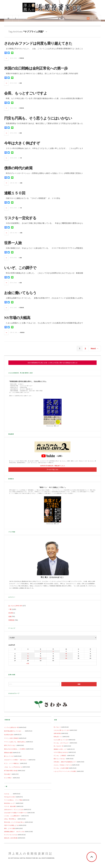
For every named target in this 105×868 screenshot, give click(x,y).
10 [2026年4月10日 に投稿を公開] (66, 654)
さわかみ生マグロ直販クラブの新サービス (16, 813)
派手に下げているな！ (10, 745)
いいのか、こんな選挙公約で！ (13, 816)
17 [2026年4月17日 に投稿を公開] (66, 656)
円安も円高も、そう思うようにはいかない (38, 118)
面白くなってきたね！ (60, 759)
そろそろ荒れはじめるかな (61, 752)
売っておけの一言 (58, 746)
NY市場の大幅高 (17, 318)
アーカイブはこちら (52, 470)
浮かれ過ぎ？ (8, 774)
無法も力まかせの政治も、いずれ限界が (15, 749)
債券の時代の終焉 (18, 168)
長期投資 (22, 58)
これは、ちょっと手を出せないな (13, 767)
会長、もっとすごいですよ (26, 93)
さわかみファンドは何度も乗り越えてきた (38, 43)
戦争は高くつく (58, 737)
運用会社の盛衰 (8, 753)
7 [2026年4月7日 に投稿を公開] (28, 654)
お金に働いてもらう (20, 293)
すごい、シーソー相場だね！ (12, 763)
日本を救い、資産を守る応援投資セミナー (65, 762)
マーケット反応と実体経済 (11, 738)
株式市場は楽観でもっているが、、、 (14, 731)
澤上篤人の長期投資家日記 (30, 854)
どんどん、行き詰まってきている (63, 765)
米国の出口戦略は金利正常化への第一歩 (36, 68)
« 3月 (28, 663)
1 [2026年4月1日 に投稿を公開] (41, 651)
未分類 (11, 613)
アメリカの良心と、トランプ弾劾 (13, 800)
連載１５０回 (15, 193)
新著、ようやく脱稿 (10, 828)
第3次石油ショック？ (10, 803)
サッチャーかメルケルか (11, 835)
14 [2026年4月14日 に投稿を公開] (28, 656)
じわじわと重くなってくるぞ (61, 730)
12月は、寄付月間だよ (11, 819)
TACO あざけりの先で (10, 797)
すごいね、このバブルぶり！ (61, 743)
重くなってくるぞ (9, 756)
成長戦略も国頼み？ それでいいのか (14, 832)
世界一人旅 (13, 243)
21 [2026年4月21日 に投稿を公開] (28, 658)
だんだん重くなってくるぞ (61, 740)
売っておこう (57, 727)
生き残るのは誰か (9, 735)
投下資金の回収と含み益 (11, 771)
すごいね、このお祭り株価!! (61, 768)
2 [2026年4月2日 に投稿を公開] (53, 651)
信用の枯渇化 (57, 733)
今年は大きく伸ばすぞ (22, 143)
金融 (21, 83)
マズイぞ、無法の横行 (10, 806)
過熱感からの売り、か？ (60, 749)
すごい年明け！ (8, 778)
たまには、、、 (8, 794)
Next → (95, 349)
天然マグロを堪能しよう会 (11, 825)
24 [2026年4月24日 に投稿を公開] (66, 658)
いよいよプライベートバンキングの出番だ (65, 771)
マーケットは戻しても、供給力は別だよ (15, 742)
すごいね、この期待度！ (60, 756)
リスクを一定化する (20, 218)
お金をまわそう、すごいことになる (14, 809)
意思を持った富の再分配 (11, 838)
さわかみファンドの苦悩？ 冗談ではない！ (16, 760)
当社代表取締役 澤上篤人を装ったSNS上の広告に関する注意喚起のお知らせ (52, 363)
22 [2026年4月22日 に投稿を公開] (41, 658)
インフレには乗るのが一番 (11, 727)
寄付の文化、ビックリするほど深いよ (14, 822)
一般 (21, 158)
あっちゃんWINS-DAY (15, 606)
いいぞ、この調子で (20, 268)
